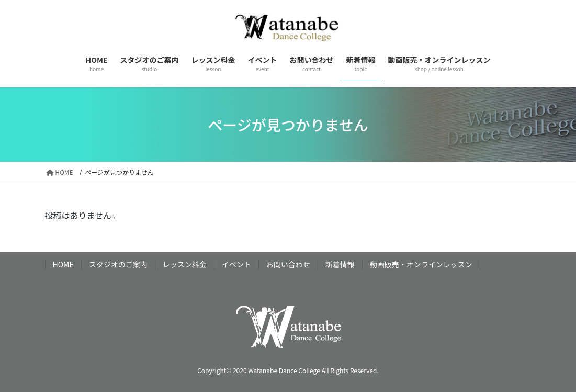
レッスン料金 (185, 264)
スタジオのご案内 (118, 264)
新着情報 (340, 264)
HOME (63, 264)
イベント (236, 264)
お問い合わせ (288, 264)
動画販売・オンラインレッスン (421, 264)
